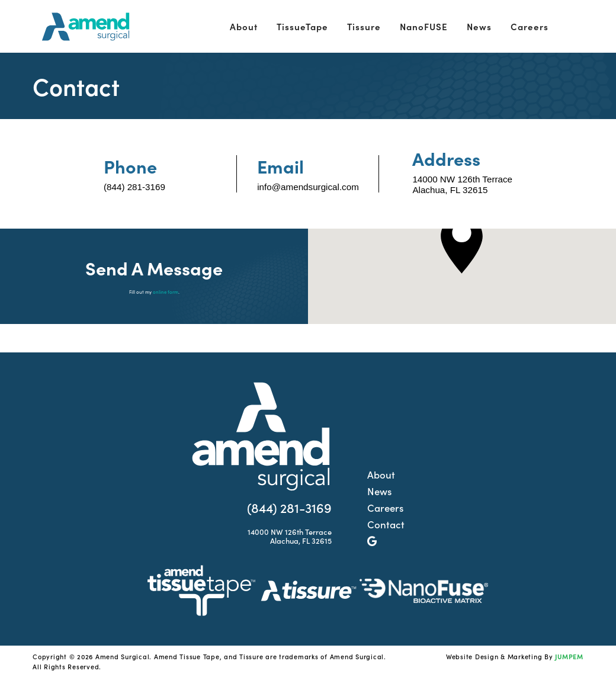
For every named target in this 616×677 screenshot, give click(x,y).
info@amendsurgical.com (308, 187)
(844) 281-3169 (134, 187)
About (244, 26)
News (479, 26)
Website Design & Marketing (494, 656)
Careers (530, 26)
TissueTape (302, 26)
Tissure (364, 26)
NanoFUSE (424, 26)
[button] (462, 244)
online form (166, 292)
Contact (386, 524)
